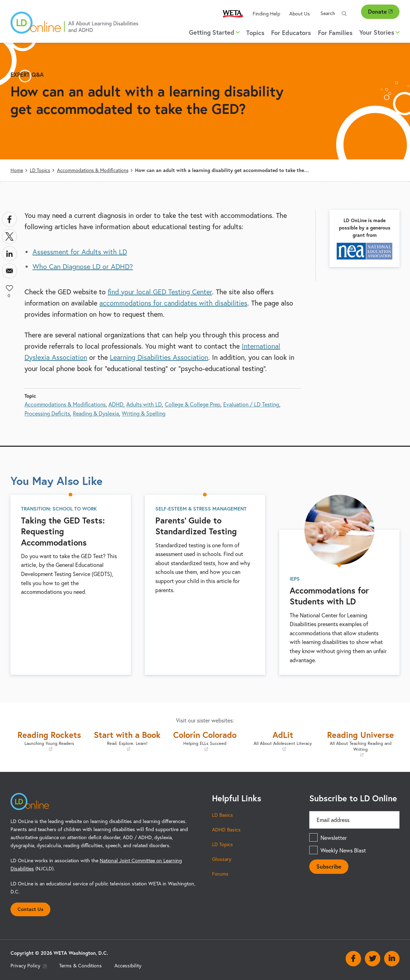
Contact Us (30, 909)
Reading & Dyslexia (96, 413)
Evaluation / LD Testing (251, 404)
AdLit (283, 741)
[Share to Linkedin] (9, 254)
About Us (300, 13)
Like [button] (9, 288)
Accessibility (128, 965)
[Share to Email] (9, 271)
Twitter (373, 959)
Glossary (222, 859)
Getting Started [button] (214, 32)
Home (17, 170)
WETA (233, 13)
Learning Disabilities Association (159, 357)
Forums (220, 874)
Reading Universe (361, 743)
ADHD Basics (226, 830)
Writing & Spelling (144, 413)
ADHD (116, 404)
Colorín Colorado (205, 741)
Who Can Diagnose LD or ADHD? (83, 266)
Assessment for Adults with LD (80, 252)
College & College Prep (193, 404)
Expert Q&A (27, 74)
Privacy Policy (29, 965)
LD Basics (222, 815)
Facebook (353, 959)
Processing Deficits (47, 413)
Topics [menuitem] (255, 33)
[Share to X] (9, 237)
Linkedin (392, 959)
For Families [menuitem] (335, 33)
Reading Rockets (49, 741)
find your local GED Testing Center (160, 292)
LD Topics (40, 170)
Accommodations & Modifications (93, 170)
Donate (380, 11)
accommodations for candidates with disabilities (173, 303)
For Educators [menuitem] (291, 33)
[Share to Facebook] (9, 219)
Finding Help (266, 13)
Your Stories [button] (379, 32)
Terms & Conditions (80, 965)
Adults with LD (144, 404)
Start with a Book (127, 741)
